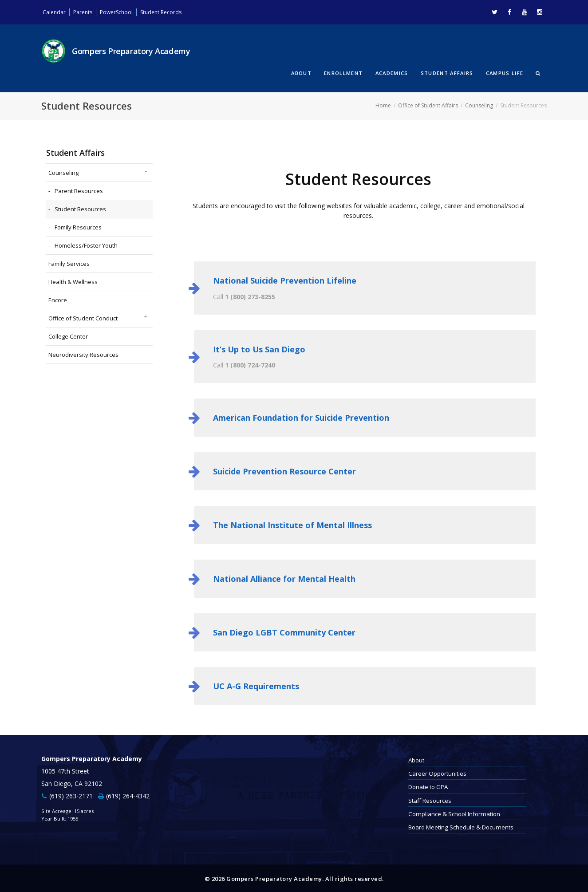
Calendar (55, 12)
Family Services (69, 262)
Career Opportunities (437, 773)
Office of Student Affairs (428, 105)
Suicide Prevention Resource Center (284, 470)
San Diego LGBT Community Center (284, 632)
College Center (68, 335)
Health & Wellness (73, 280)
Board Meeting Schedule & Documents (461, 826)
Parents (87, 12)
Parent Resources (79, 189)
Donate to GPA (428, 786)
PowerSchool (124, 12)
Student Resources (80, 208)
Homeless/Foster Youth (86, 244)
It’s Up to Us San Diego (259, 348)
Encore (58, 299)
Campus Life (505, 73)
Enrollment (343, 73)
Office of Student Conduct (83, 317)
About (301, 73)
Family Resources (78, 226)
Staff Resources (430, 799)
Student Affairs (447, 73)
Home (383, 105)
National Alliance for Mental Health (284, 578)
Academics (392, 73)
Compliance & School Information (454, 813)
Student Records (175, 12)
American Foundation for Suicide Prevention (301, 417)
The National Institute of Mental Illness (292, 524)
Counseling (479, 105)
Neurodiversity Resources (83, 353)
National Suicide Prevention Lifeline (285, 279)
